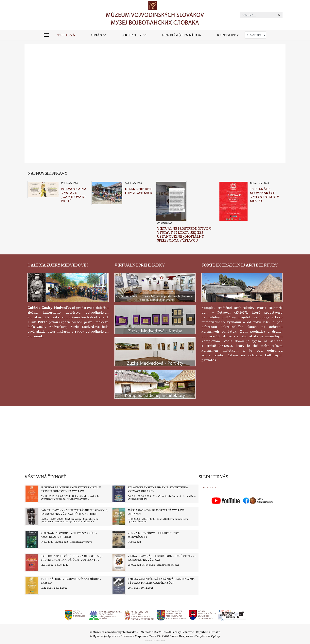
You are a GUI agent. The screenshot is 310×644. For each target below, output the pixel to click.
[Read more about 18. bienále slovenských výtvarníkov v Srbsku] (233, 201)
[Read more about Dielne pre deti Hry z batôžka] (107, 193)
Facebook (209, 487)
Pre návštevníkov (182, 35)
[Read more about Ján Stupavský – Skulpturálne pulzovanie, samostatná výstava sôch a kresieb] (32, 517)
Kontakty (228, 35)
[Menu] (46, 35)
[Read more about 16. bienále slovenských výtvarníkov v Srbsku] (32, 586)
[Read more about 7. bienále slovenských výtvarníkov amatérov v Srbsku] (32, 540)
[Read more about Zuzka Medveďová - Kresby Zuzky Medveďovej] (119, 540)
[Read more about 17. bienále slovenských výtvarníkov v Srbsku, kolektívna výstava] (32, 494)
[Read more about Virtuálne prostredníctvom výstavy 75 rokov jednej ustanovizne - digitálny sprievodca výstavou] (171, 201)
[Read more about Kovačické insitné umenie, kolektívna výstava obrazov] (119, 494)
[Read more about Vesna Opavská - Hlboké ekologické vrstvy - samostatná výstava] (119, 563)
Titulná (66, 35)
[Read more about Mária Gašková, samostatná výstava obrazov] (119, 517)
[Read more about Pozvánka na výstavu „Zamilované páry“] (43, 189)
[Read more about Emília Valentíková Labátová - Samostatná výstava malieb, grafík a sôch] (119, 586)
